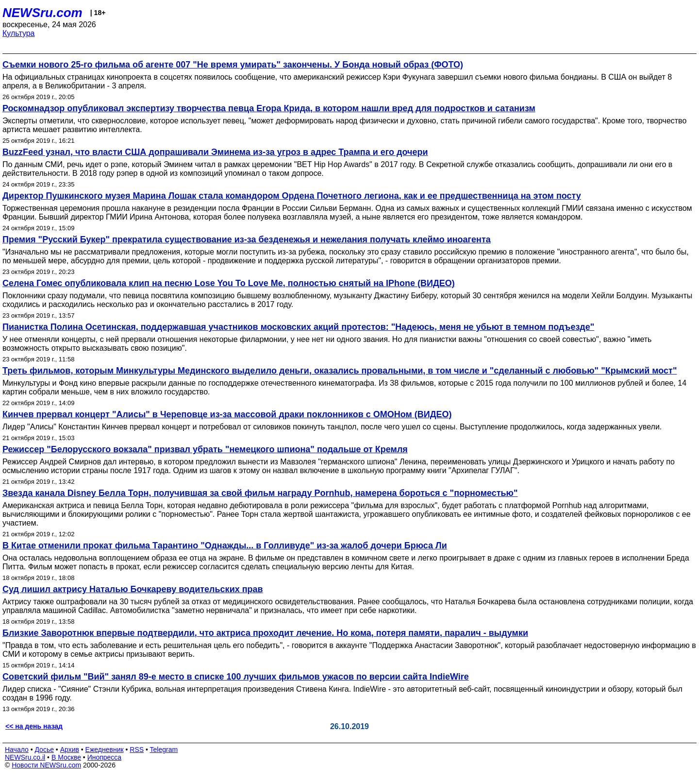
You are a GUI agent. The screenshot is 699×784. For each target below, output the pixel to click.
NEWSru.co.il (25, 757)
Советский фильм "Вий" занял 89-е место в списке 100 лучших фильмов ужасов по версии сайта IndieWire (236, 677)
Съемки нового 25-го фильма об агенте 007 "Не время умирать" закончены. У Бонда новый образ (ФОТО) (233, 65)
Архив (70, 750)
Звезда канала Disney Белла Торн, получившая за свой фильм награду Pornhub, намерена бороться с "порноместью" (260, 493)
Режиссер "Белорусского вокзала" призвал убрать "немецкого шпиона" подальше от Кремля (205, 449)
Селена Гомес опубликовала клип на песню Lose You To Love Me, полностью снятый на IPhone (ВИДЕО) (229, 283)
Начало (17, 750)
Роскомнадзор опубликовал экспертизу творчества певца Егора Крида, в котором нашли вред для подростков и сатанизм (269, 108)
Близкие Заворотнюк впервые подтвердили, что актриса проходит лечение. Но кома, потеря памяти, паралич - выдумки (265, 633)
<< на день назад (34, 726)
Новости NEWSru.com (46, 765)
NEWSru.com (42, 13)
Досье (44, 750)
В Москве (66, 757)
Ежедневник (105, 750)
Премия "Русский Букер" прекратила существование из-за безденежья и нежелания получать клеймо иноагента (247, 239)
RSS (137, 750)
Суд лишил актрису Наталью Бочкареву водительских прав (133, 589)
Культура (19, 33)
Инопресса (105, 757)
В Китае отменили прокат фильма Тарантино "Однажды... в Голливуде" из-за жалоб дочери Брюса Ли (225, 545)
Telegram (164, 750)
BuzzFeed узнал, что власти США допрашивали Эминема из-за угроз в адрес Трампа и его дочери (215, 152)
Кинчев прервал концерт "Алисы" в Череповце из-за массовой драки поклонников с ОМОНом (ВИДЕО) (227, 414)
